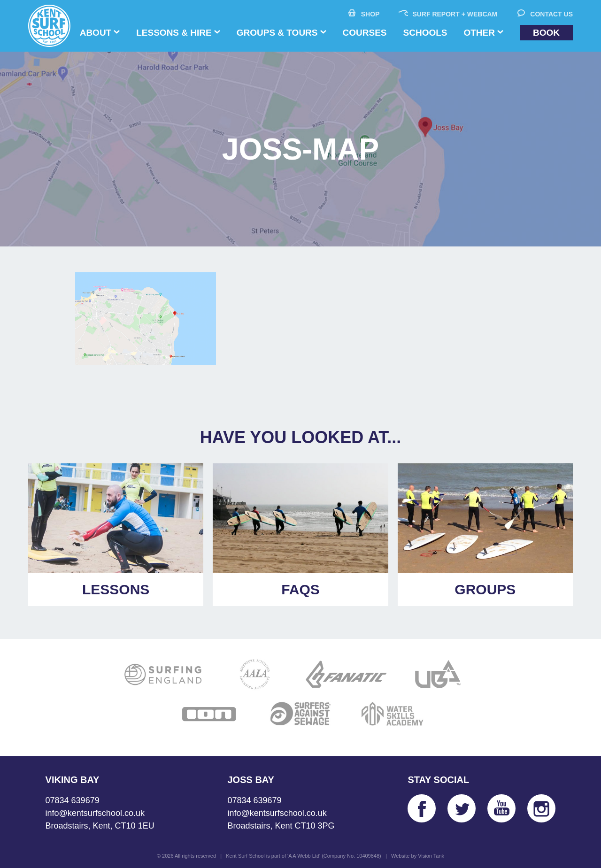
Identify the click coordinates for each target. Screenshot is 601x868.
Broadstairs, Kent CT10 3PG (281, 826)
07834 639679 (73, 800)
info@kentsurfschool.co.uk (95, 813)
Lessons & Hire (174, 33)
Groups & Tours (277, 33)
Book (546, 33)
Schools (425, 33)
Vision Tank (431, 856)
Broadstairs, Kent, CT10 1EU (100, 826)
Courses (365, 33)
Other (479, 33)
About (96, 33)
